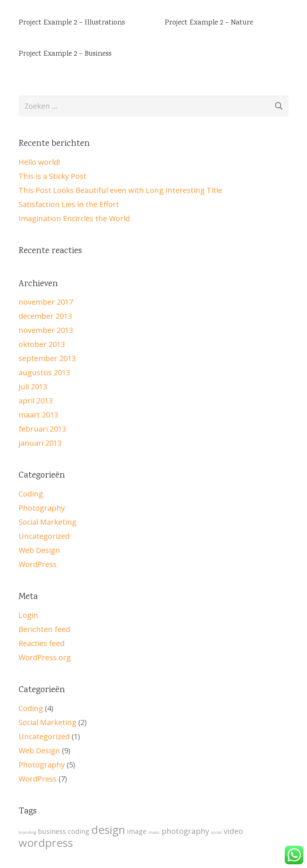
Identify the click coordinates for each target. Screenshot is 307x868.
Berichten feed (44, 629)
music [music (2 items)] (154, 832)
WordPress (38, 564)
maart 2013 (38, 415)
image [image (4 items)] (137, 831)
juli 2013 (33, 386)
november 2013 (46, 330)
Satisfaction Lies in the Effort (69, 204)
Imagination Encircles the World (74, 218)
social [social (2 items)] (216, 832)
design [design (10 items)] (108, 830)
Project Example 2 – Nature (209, 23)
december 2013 (45, 316)
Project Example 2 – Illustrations (72, 23)
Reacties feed (42, 643)
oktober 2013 (42, 344)
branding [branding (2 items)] (27, 832)
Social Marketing (47, 522)
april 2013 (36, 401)
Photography (42, 508)
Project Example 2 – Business (65, 54)
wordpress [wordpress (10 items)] (46, 843)
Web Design (39, 550)
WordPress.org (45, 657)
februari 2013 (42, 429)
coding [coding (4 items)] (79, 831)
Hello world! (39, 162)
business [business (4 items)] (52, 831)
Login (28, 615)
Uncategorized (44, 536)
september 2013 (47, 358)
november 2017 (46, 302)
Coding (31, 494)
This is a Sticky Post (52, 176)
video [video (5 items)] (233, 831)
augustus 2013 (44, 372)
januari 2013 (40, 443)
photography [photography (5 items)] (185, 831)
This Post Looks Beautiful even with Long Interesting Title (120, 190)
